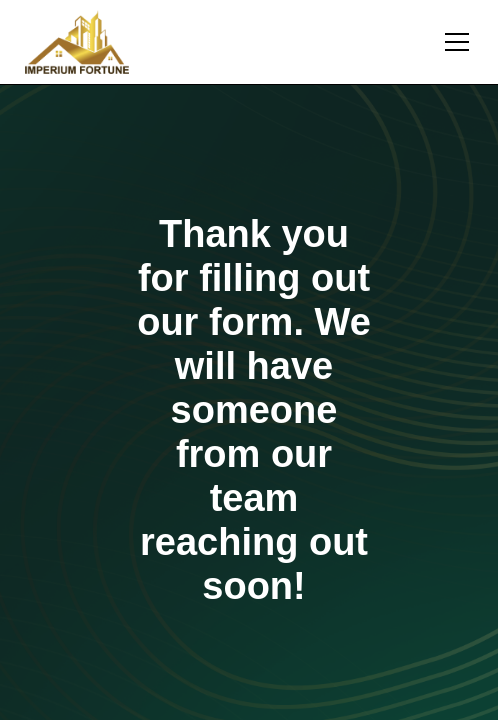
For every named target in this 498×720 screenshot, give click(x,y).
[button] (453, 42)
